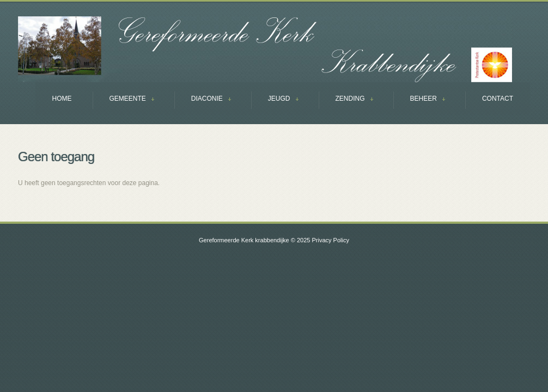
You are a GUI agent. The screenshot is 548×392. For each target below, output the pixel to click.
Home (62, 99)
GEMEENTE (123, 100)
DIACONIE (203, 100)
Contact (498, 99)
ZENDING (346, 100)
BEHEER (419, 100)
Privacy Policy (330, 240)
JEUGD (275, 100)
